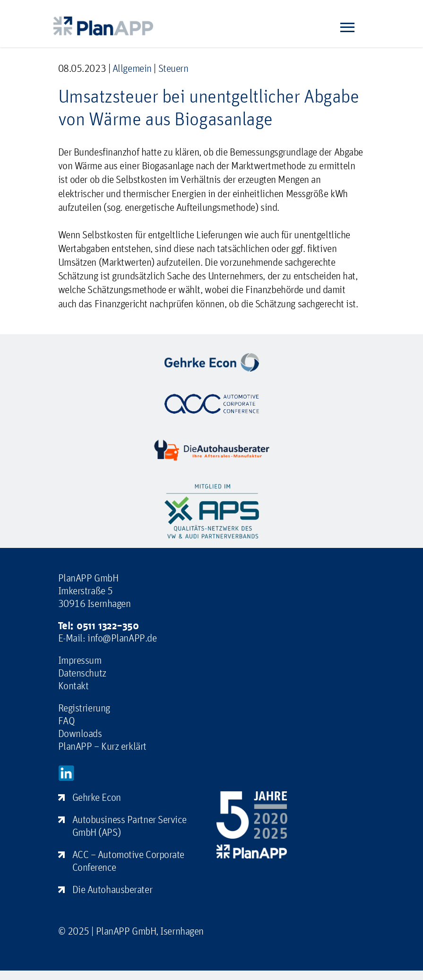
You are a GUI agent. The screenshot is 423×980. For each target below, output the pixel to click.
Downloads (80, 733)
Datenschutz (82, 673)
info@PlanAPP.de (122, 638)
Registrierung (84, 708)
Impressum (80, 660)
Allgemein (132, 68)
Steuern (173, 68)
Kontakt (73, 685)
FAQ (67, 720)
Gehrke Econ (97, 797)
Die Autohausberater (112, 889)
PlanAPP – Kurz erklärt (102, 746)
